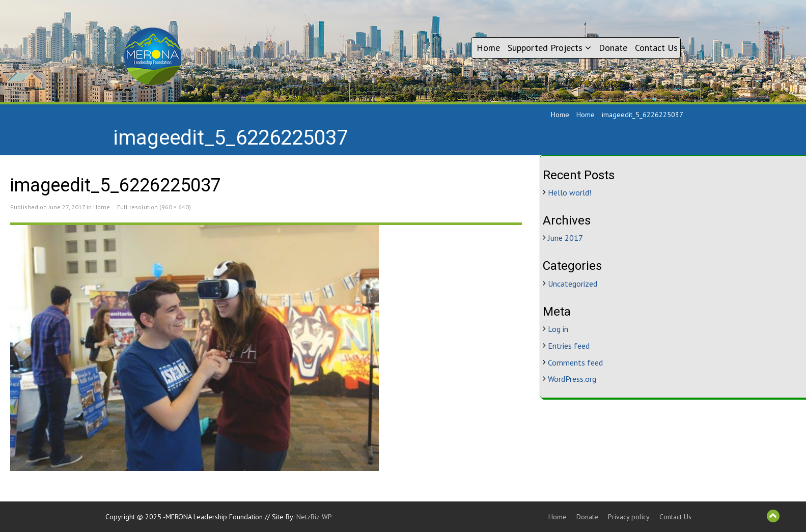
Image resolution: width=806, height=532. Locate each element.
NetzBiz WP (314, 517)
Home (488, 48)
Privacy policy (629, 517)
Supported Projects (549, 48)
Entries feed (569, 346)
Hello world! (569, 192)
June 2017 (565, 238)
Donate (613, 48)
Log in (558, 329)
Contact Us (656, 48)
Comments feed (575, 362)
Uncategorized (573, 284)
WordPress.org (572, 379)
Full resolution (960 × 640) (154, 207)
